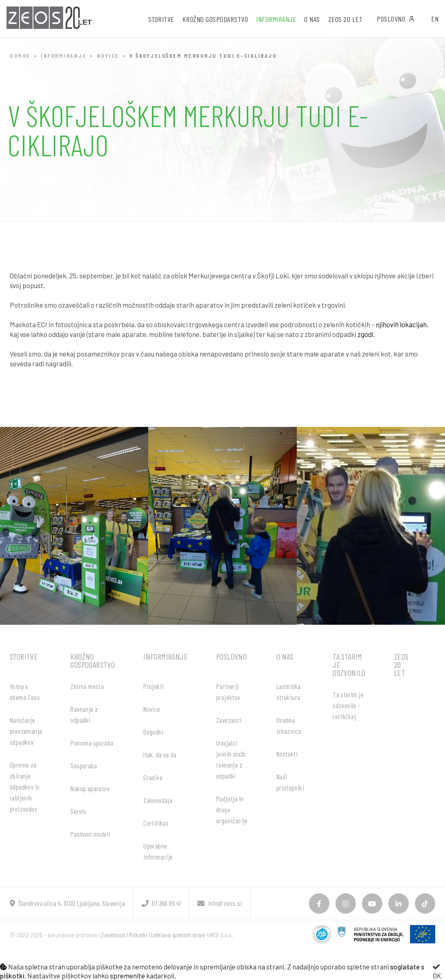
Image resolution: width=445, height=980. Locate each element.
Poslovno (396, 19)
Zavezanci (229, 720)
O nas (285, 656)
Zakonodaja (158, 800)
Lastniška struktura (289, 692)
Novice (108, 56)
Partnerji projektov (228, 692)
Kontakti (287, 754)
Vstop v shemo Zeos (25, 692)
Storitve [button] (161, 19)
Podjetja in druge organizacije (232, 809)
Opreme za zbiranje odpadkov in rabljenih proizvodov (25, 787)
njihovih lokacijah (401, 324)
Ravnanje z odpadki (84, 714)
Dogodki (153, 732)
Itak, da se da (160, 755)
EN (435, 19)
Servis (78, 811)
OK (437, 971)
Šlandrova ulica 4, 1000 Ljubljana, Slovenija (67, 903)
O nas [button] (312, 19)
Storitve (24, 656)
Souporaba (84, 766)
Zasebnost (113, 935)
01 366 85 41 (161, 903)
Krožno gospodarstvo (93, 661)
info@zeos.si (220, 903)
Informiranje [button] (276, 19)
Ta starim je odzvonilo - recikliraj (348, 705)
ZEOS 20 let (345, 19)
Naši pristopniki (290, 782)
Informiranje (64, 56)
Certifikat (156, 823)
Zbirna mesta (87, 686)
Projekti (153, 686)
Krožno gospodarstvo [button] (215, 19)
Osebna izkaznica (289, 725)
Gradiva (153, 777)
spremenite (127, 976)
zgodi (365, 334)
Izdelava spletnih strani (178, 935)
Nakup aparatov (90, 788)
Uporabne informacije (158, 851)
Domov (20, 56)
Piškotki (138, 935)
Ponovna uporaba (92, 743)
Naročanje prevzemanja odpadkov (26, 731)
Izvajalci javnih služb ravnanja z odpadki (231, 759)
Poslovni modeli (90, 834)
